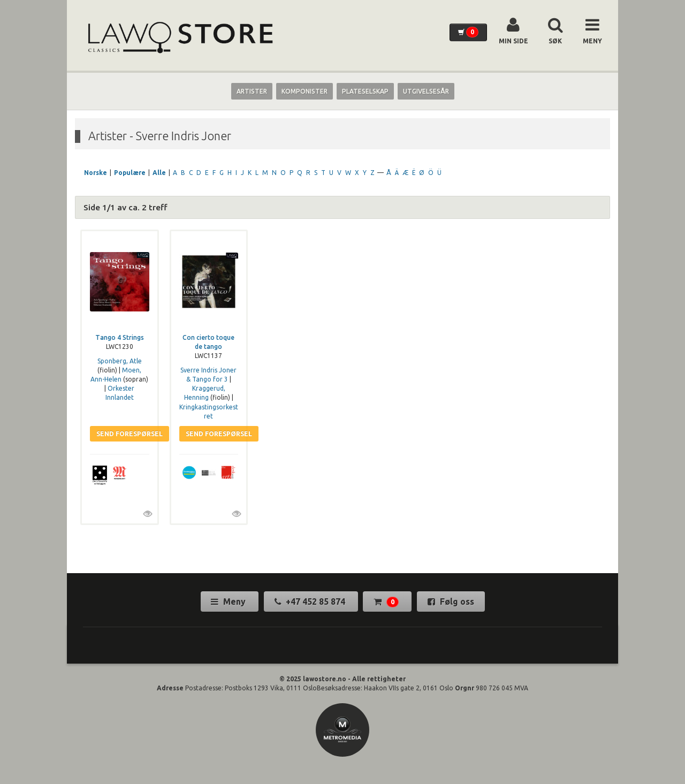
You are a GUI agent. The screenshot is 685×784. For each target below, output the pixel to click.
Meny (229, 602)
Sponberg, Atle (120, 361)
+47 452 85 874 (311, 602)
